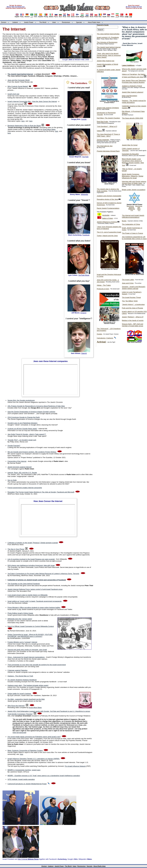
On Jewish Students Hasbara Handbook (22, 680)
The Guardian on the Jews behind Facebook (24, 584)
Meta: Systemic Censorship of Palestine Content (25, 750)
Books (124, 221)
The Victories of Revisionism (107, 42)
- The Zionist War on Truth (20, 676)
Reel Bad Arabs (102, 122)
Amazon (83, 313)
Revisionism (66, 22)
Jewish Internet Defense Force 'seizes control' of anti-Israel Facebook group (35, 589)
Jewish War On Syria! (130, 145)
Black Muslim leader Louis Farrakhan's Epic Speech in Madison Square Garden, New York (133, 162)
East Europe (139, 206)
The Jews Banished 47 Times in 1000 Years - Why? (108, 135)
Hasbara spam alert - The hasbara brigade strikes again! (28, 685)
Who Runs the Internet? (16, 706)
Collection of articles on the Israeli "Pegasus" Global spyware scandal (33, 543)
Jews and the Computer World (19, 80)
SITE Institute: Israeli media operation (21, 779)
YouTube (85, 157)
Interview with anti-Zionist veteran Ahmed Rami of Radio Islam (134, 182)
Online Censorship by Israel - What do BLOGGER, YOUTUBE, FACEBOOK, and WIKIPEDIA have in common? (30, 635)
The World (43, 22)
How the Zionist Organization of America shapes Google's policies (31, 412)
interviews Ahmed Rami (108, 151)
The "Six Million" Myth (130, 301)
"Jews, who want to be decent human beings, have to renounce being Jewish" (109, 55)
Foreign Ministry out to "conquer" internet (22, 642)
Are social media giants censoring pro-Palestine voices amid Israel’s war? (34, 737)
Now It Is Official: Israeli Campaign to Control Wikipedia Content (31, 626)
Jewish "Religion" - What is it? (133, 317)
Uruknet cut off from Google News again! (22, 429)
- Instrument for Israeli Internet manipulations (26, 657)
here (23, 121)
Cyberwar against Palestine (17, 670)
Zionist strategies (103, 140)
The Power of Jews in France (132, 233)
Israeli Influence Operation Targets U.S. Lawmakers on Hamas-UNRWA (34, 759)
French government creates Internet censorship (25, 488)
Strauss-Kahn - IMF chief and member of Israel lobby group (132, 325)
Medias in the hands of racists (133, 320)
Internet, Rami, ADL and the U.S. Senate (22, 473)
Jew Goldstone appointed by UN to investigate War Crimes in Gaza (134, 238)
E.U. (139, 210)
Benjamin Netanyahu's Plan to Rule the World (24, 126)
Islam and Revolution (129, 96)
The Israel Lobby (128, 280)
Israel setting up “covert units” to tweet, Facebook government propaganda (35, 601)
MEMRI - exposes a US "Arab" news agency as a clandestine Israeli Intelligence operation (44, 776)
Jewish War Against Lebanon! (133, 92)
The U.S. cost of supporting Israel (109, 232)
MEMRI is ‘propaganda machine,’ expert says (24, 770)
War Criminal (28, 859)
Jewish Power (29, 22)
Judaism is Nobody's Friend (132, 86)
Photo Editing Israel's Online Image (20, 613)
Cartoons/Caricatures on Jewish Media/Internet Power (27, 784)
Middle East (132, 209)
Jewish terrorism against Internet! (20, 467)
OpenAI (84, 353)
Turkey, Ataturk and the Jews (107, 236)
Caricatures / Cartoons (105, 338)
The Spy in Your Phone (16, 549)
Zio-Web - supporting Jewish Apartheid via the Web (26, 699)
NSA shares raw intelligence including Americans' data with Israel (31, 565)
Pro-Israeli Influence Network (75, 766)
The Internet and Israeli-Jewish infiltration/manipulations (133, 216)
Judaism (15, 22)
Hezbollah (106, 215)
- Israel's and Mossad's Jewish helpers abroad (134, 288)
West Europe (130, 206)
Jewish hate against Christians (108, 108)
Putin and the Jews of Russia (132, 308)
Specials (79, 22)
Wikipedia (85, 194)
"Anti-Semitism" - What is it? (107, 126)
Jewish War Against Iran (106, 61)
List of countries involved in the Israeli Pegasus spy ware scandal (31, 559)
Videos (99, 131)
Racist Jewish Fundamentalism (108, 208)
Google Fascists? (14, 446)
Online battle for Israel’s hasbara (19, 694)
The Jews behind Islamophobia (108, 34)
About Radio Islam (94, 22)
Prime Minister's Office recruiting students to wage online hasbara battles (34, 607)
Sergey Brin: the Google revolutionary (21, 400)
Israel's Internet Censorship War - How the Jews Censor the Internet (32, 101)
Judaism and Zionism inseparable (109, 196)
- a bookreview (133, 304)
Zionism (4, 22)
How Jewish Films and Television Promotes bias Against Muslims (134, 81)
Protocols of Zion (103, 289)
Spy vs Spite (12, 480)
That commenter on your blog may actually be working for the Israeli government (37, 665)
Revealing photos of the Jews (108, 199)
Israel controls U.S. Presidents (108, 37)
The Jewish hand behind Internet (109, 47)
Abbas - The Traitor (104, 285)
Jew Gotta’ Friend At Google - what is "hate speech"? (27, 434)
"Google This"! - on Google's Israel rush (22, 440)
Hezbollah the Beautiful (130, 154)
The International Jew (105, 146)
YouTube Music (84, 275)
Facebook (86, 235)
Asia (139, 207)
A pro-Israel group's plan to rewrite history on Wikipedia (28, 595)
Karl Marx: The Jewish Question (108, 118)
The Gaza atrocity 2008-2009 (132, 118)
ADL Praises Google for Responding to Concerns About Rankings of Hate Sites (36, 406)
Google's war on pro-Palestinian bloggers (22, 423)
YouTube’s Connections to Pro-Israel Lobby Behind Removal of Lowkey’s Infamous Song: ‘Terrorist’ (43, 574)
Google (84, 119)
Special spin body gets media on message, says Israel (27, 650)
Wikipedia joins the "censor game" (20, 619)
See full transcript (19, 733)
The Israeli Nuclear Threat (131, 297)
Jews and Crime (128, 283)
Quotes (99, 334)
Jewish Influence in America (107, 222)
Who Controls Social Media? (18, 86)
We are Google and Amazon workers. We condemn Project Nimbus (32, 452)
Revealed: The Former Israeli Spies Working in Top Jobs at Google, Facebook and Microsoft (41, 492)
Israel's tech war (13, 94)
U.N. (132, 210)
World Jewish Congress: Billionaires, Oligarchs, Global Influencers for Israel (133, 176)
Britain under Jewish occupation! (134, 190)
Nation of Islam (108, 218)
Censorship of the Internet (17, 461)
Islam (54, 22)
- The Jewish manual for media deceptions (134, 102)
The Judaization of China (131, 224)
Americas (132, 207)
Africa (139, 209)
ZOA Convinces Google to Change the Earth (24, 417)
